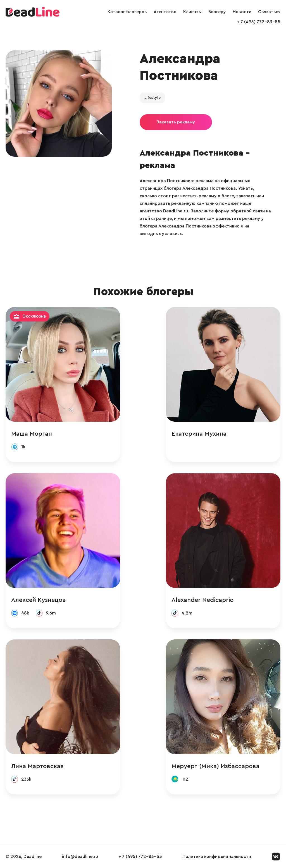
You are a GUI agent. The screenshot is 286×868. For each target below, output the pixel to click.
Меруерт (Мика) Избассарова (215, 766)
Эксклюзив (34, 316)
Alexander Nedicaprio (202, 600)
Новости (242, 12)
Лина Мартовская (37, 766)
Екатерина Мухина (199, 434)
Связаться (269, 12)
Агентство (165, 12)
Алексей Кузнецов (39, 600)
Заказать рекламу (176, 122)
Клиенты (192, 12)
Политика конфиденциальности (217, 857)
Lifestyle (152, 98)
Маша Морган (32, 434)
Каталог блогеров (127, 12)
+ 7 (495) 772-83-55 (259, 22)
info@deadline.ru (80, 857)
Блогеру (217, 12)
